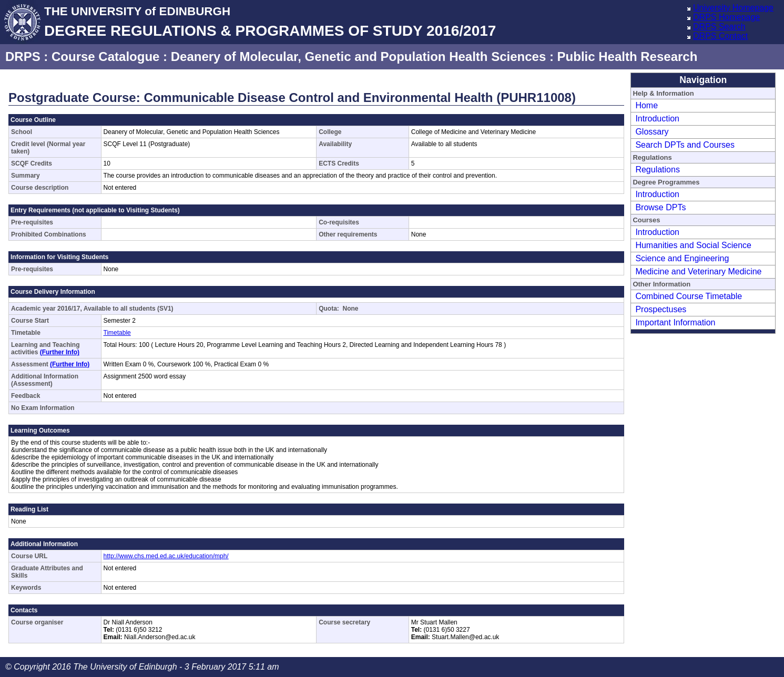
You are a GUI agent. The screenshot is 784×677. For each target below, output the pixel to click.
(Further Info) (60, 352)
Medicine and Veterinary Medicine (698, 271)
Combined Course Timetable (689, 296)
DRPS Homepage (726, 17)
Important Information (675, 322)
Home (646, 105)
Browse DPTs (660, 207)
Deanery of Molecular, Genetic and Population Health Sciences (359, 57)
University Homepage (733, 8)
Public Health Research (628, 57)
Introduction (657, 119)
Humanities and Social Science (693, 245)
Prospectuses (661, 309)
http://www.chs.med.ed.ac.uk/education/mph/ (166, 556)
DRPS (23, 57)
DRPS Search (719, 27)
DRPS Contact (720, 36)
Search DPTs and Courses (685, 145)
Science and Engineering (682, 258)
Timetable (117, 333)
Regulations (658, 170)
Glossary (652, 132)
